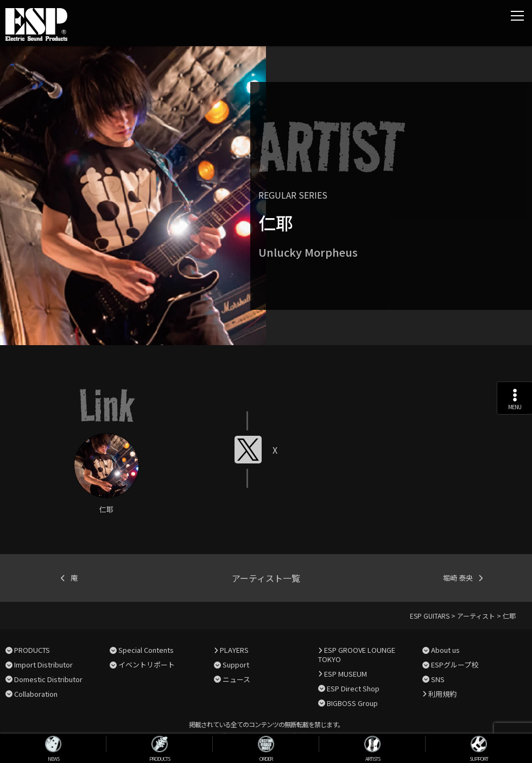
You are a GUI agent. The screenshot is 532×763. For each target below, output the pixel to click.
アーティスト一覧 (266, 578)
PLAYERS (234, 650)
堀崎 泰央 (458, 578)
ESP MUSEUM (346, 674)
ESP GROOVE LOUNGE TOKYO (357, 654)
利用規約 (442, 694)
